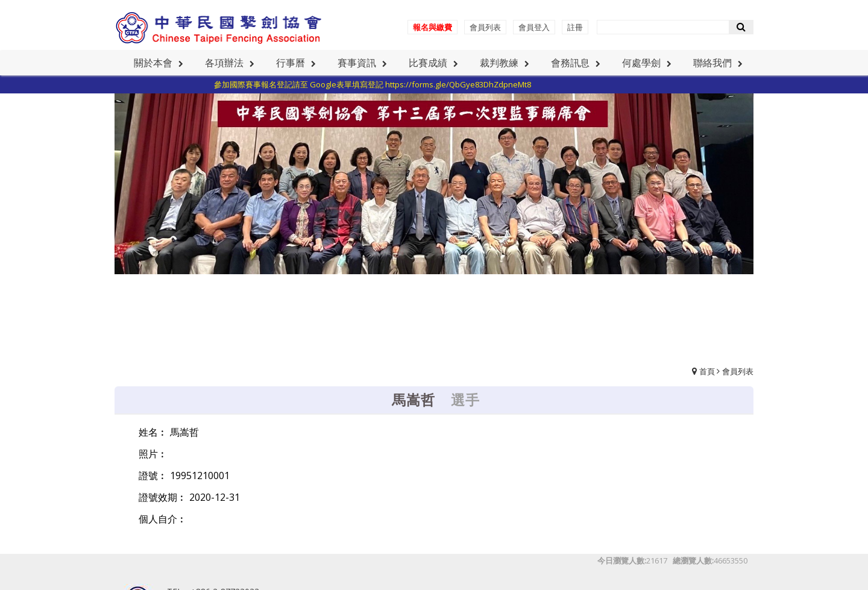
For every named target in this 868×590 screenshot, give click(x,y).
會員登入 (534, 27)
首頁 (707, 371)
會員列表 (485, 27)
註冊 (575, 27)
